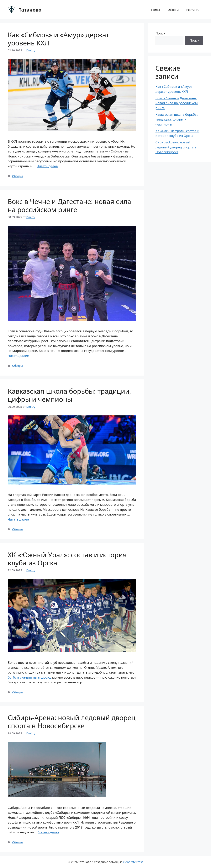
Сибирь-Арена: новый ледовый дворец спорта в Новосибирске (72, 722)
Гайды (156, 10)
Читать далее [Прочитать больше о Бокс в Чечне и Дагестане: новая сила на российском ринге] (18, 356)
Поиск (160, 33)
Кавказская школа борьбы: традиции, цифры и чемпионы (69, 395)
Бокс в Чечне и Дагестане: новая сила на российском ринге (69, 205)
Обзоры (173, 10)
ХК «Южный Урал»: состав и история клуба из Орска (67, 559)
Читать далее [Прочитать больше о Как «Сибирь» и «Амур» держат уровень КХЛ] (47, 166)
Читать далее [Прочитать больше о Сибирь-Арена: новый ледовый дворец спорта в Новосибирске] (49, 832)
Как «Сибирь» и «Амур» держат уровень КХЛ (58, 39)
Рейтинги (193, 10)
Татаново (30, 10)
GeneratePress (133, 862)
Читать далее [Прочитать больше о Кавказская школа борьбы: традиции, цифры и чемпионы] (18, 519)
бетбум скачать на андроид (29, 677)
